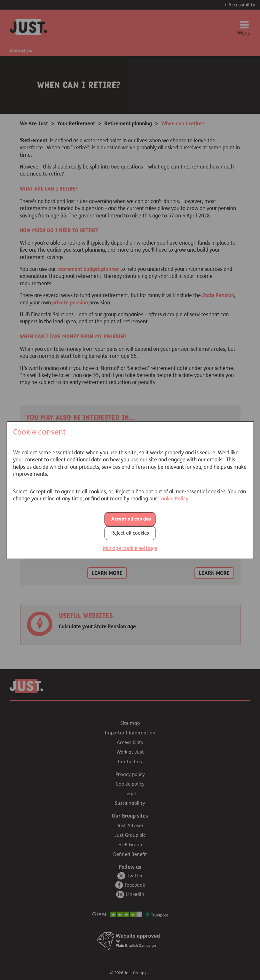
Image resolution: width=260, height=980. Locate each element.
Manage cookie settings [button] (130, 548)
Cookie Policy (173, 499)
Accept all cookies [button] (131, 519)
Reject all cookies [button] (130, 533)
